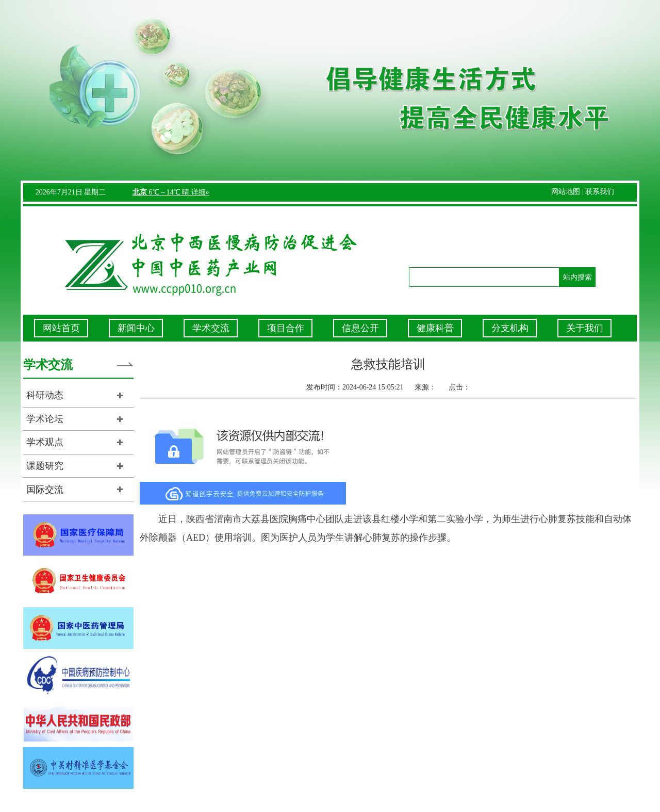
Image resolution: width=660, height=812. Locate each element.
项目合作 (286, 328)
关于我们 (585, 328)
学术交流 (211, 328)
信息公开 (360, 328)
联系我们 (600, 192)
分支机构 (510, 328)
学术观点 (45, 442)
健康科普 (435, 328)
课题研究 (45, 466)
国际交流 (45, 490)
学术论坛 (45, 419)
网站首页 (61, 328)
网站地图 (566, 192)
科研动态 (45, 395)
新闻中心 (136, 328)
